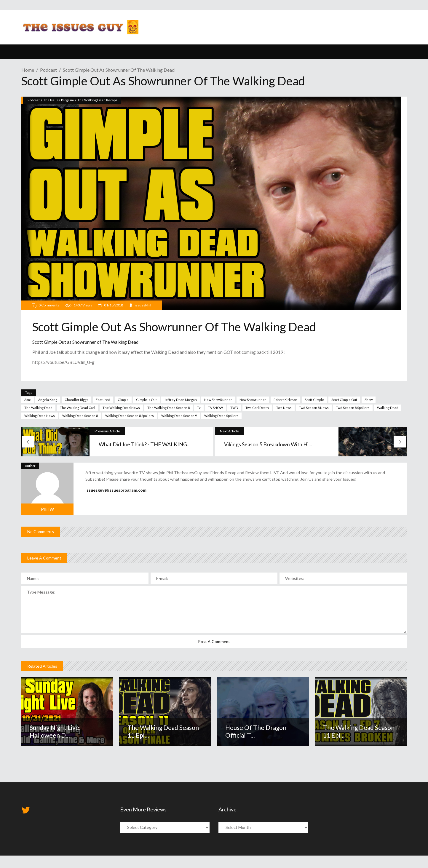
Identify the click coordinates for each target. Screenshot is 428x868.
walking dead (388, 408)
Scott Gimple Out (344, 400)
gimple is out (146, 400)
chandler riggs (76, 400)
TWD (234, 408)
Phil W (47, 509)
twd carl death (257, 408)
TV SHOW (215, 408)
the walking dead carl (78, 408)
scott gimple (314, 400)
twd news (284, 408)
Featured (103, 400)
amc (28, 400)
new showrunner (253, 400)
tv (199, 408)
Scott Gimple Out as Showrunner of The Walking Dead (85, 342)
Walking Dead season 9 (179, 416)
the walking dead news (121, 408)
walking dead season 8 (80, 416)
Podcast (48, 70)
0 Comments (49, 305)
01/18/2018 (113, 305)
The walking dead (38, 408)
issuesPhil (143, 305)
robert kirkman (285, 400)
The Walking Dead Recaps (97, 100)
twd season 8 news (314, 408)
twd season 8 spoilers (353, 408)
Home (28, 70)
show (369, 400)
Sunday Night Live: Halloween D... (55, 731)
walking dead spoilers (221, 416)
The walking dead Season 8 (169, 408)
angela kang (48, 400)
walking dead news (40, 416)
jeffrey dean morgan (181, 400)
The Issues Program (59, 100)
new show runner (218, 400)
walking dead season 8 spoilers (130, 416)
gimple (123, 400)
